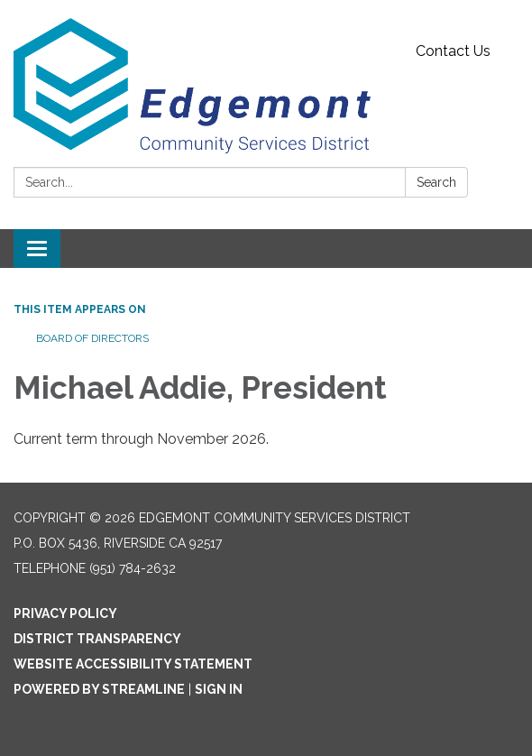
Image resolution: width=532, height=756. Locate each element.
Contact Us (453, 51)
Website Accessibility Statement (133, 664)
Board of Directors (92, 338)
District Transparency (97, 639)
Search (436, 182)
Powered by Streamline (99, 689)
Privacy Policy (65, 613)
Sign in (219, 689)
